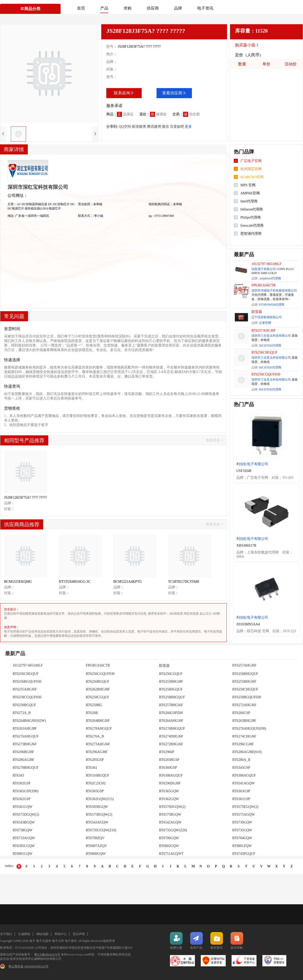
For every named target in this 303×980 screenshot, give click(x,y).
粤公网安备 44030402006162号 (28, 966)
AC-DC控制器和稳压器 (32, 204)
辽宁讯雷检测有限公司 (267, 317)
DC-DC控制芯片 (59, 204)
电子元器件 (44, 941)
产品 (104, 8)
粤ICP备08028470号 (47, 955)
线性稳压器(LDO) (37, 208)
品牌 (178, 8)
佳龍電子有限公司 (264, 269)
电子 (32, 941)
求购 (128, 8)
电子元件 (58, 941)
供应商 (153, 8)
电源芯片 (55, 208)
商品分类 (30, 9)
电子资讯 (205, 8)
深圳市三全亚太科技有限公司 (271, 336)
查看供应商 (174, 93)
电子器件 (71, 941)
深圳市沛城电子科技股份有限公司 (274, 290)
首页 (81, 8)
